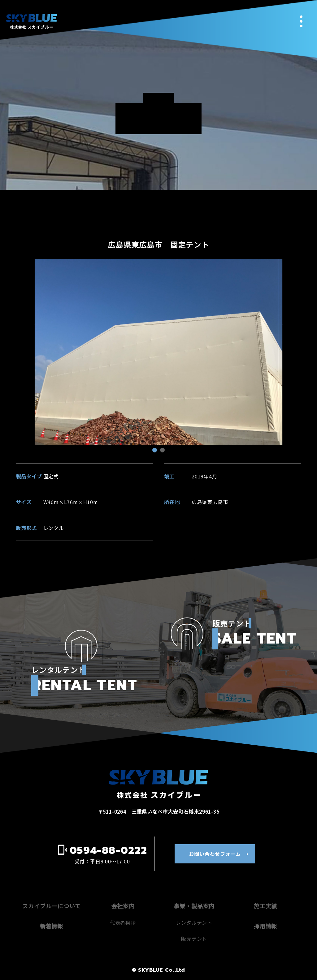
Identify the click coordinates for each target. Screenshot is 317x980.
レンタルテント (194, 922)
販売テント (194, 939)
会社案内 (123, 906)
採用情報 (266, 926)
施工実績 (266, 906)
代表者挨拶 (123, 922)
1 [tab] (155, 451)
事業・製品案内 (194, 906)
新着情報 (52, 926)
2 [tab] (163, 451)
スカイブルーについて (51, 906)
